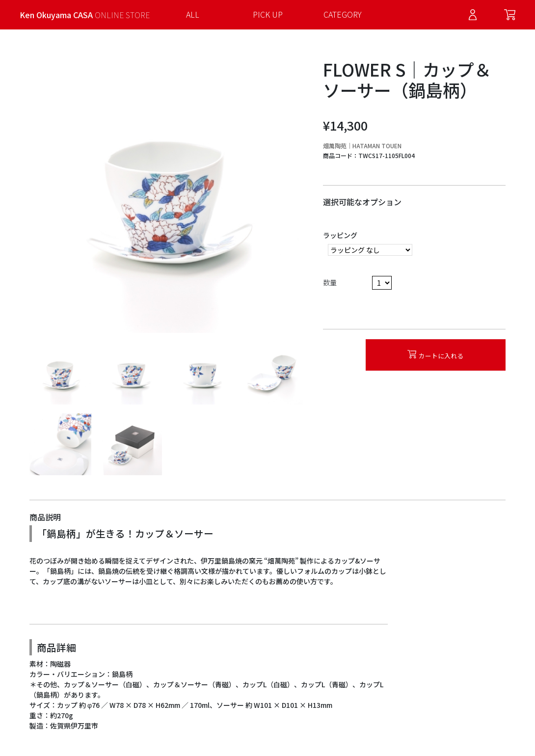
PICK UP (268, 14)
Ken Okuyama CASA (85, 15)
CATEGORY (343, 14)
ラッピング (340, 235)
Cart (510, 15)
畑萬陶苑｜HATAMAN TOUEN (362, 146)
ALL (193, 14)
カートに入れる (435, 355)
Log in (473, 15)
